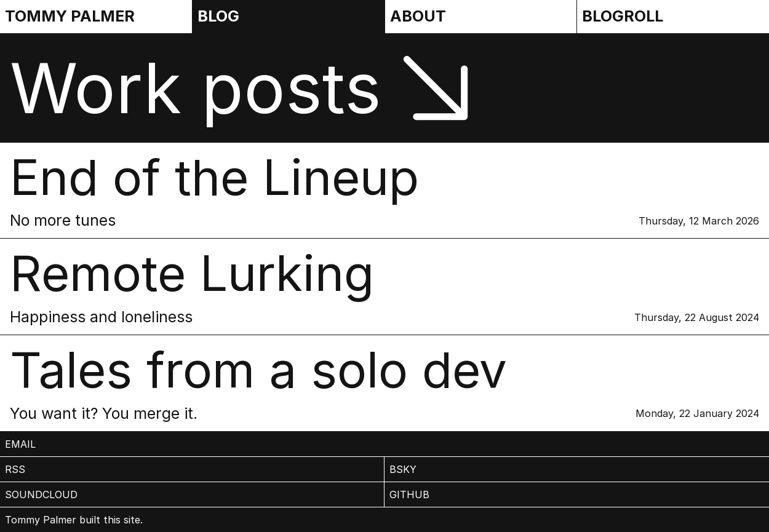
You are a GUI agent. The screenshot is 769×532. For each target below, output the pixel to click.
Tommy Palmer (70, 16)
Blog (218, 16)
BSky (403, 469)
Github (409, 494)
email (20, 444)
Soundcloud (41, 494)
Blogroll (623, 16)
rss (15, 469)
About (418, 16)
